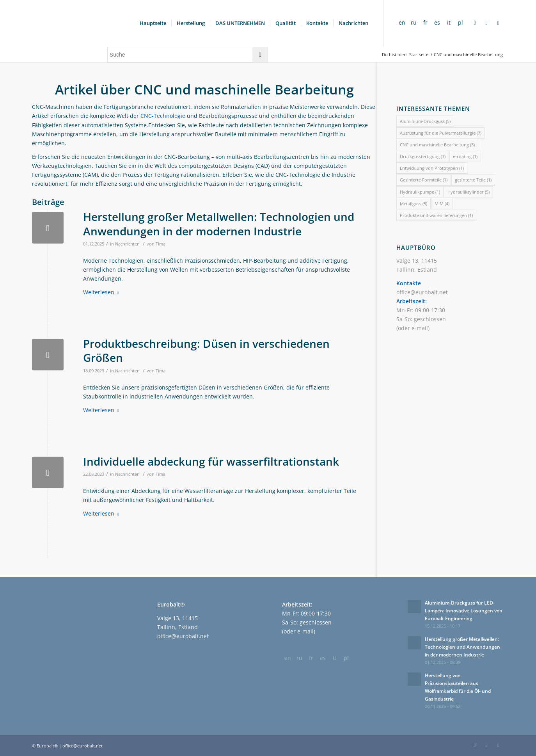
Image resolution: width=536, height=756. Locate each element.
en (402, 22)
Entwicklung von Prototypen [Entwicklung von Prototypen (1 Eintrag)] (432, 168)
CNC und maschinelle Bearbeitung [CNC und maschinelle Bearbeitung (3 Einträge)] (437, 145)
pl (461, 22)
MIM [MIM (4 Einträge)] (442, 204)
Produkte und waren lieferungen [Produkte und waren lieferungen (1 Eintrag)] (436, 215)
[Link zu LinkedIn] (486, 23)
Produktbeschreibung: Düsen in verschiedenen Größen (206, 350)
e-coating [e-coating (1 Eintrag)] (465, 156)
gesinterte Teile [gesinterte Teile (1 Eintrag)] (473, 180)
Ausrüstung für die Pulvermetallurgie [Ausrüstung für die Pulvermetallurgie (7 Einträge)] (441, 133)
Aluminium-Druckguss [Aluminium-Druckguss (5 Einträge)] (425, 121)
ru (414, 22)
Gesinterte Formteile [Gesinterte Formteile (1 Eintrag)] (424, 180)
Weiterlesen (103, 292)
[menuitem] (153, 23)
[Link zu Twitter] (498, 23)
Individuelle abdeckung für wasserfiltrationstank (211, 461)
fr (425, 22)
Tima (161, 244)
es (437, 22)
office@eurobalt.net (422, 292)
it (449, 22)
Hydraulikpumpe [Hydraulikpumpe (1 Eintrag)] (420, 192)
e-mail (420, 328)
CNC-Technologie (163, 116)
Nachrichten (127, 244)
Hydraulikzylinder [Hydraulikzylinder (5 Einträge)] (469, 192)
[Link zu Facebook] (475, 23)
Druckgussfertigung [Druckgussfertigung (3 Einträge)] (423, 156)
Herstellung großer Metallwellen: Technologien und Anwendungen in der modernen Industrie (219, 224)
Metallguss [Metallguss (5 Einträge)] (414, 204)
